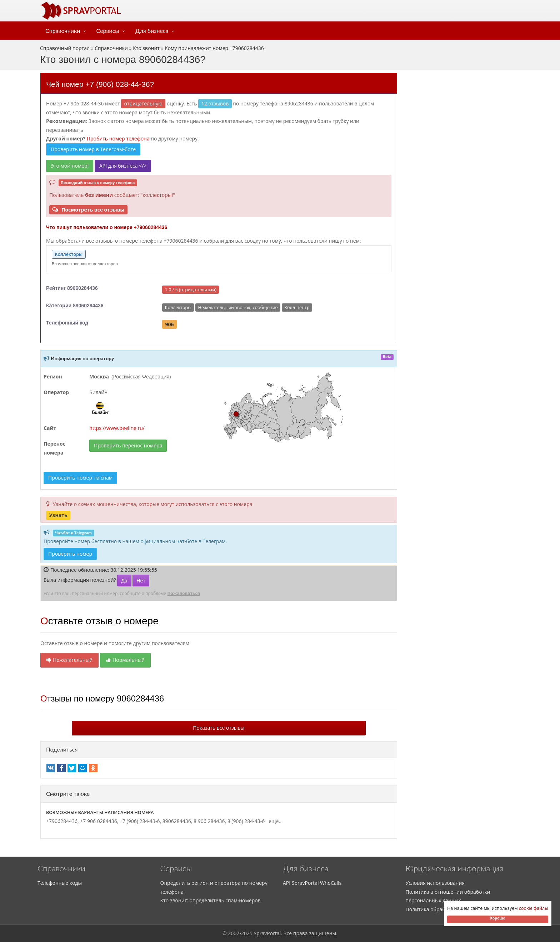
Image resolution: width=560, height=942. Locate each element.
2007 (234, 933)
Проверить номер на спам (80, 478)
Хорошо (498, 918)
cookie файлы (534, 908)
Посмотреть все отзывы (88, 210)
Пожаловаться (183, 593)
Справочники (63, 31)
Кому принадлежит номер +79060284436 (214, 48)
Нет (141, 581)
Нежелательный (69, 660)
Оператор (56, 392)
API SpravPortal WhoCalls (312, 883)
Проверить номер (70, 554)
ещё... (274, 821)
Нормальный (125, 660)
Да (124, 581)
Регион (53, 376)
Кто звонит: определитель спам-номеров (211, 900)
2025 (247, 933)
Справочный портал (65, 48)
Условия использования (435, 883)
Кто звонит (146, 48)
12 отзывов (215, 103)
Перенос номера (54, 448)
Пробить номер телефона (118, 138)
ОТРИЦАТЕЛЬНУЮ (143, 103)
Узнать (58, 515)
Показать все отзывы (219, 728)
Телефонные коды (60, 883)
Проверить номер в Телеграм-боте (93, 149)
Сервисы (108, 31)
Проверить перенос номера (128, 445)
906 (170, 324)
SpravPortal (267, 933)
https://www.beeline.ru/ (117, 428)
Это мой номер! (70, 166)
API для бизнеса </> (123, 166)
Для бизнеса (152, 31)
